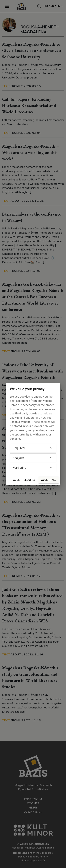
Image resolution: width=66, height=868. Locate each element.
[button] (33, 448)
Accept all (49, 480)
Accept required (24, 480)
